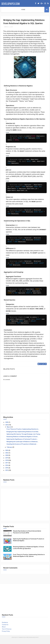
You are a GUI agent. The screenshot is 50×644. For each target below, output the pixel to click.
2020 (7, 460)
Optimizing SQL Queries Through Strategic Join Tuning (23, 438)
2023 (7, 455)
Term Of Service (7, 633)
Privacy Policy (6, 636)
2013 (7, 475)
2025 (7, 427)
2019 (7, 462)
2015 (7, 472)
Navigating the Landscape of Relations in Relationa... (23, 446)
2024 (7, 429)
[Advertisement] (25, 510)
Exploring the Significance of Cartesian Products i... (22, 443)
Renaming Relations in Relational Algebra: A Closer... (23, 441)
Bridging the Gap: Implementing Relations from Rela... (23, 436)
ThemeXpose (22, 642)
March (9, 431)
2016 (7, 470)
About (4, 631)
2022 (7, 457)
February (10, 452)
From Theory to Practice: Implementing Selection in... (23, 433)
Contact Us (5, 629)
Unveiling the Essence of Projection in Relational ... (22, 448)
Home (4, 10)
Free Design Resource (32, 642)
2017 (7, 467)
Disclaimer (5, 627)
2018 (7, 465)
